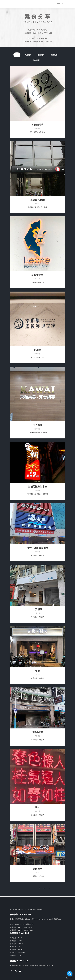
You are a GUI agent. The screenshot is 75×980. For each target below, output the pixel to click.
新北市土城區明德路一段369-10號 (22, 919)
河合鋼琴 (37, 425)
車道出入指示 (38, 200)
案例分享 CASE (16, 947)
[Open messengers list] (70, 974)
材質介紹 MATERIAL (17, 950)
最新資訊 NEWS (16, 938)
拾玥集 (38, 350)
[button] (64, 4)
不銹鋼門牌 (37, 125)
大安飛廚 (37, 609)
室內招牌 (41, 55)
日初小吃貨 (37, 732)
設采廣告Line (57, 919)
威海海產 (37, 869)
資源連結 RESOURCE (18, 953)
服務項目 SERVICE (17, 944)
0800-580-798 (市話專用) (24, 924)
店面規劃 (54, 55)
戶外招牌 (28, 55)
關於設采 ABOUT (16, 941)
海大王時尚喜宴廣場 (37, 548)
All (17, 55)
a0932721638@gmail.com (43, 919)
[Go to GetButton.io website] (70, 978)
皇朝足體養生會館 (37, 487)
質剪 (38, 671)
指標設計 (36, 60)
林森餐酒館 (37, 275)
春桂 (38, 807)
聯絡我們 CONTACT (17, 956)
